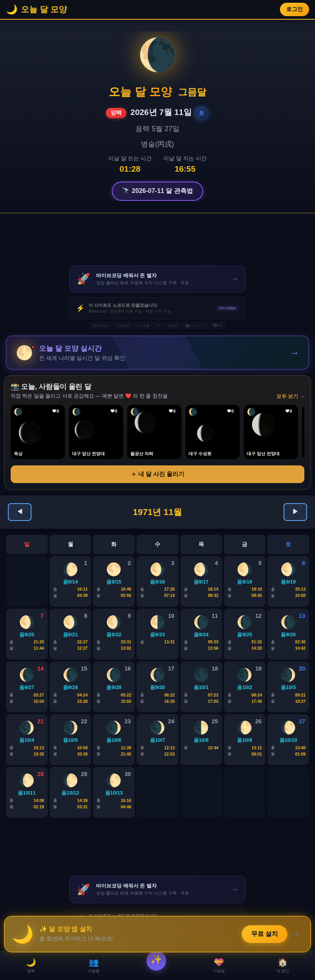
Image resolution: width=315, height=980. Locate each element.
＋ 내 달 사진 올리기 (158, 474)
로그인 (295, 9)
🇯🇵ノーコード (195, 326)
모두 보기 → (290, 397)
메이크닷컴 (101, 326)
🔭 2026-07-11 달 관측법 (157, 191)
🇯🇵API (218, 325)
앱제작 (173, 326)
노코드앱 (123, 326)
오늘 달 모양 (140, 92)
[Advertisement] (157, 239)
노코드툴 (143, 326)
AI (159, 325)
